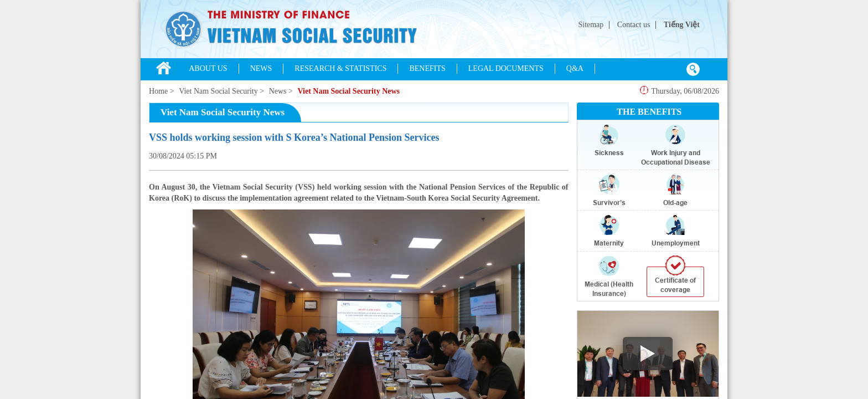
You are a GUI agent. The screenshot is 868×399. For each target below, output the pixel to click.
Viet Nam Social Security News (348, 91)
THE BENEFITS (649, 112)
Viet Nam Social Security (218, 91)
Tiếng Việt (682, 25)
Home (158, 91)
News (278, 91)
